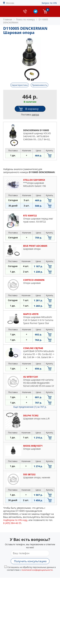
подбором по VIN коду (15, 520)
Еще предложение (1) (30, 407)
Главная (8, 19)
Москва (10, 3)
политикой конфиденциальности (37, 570)
